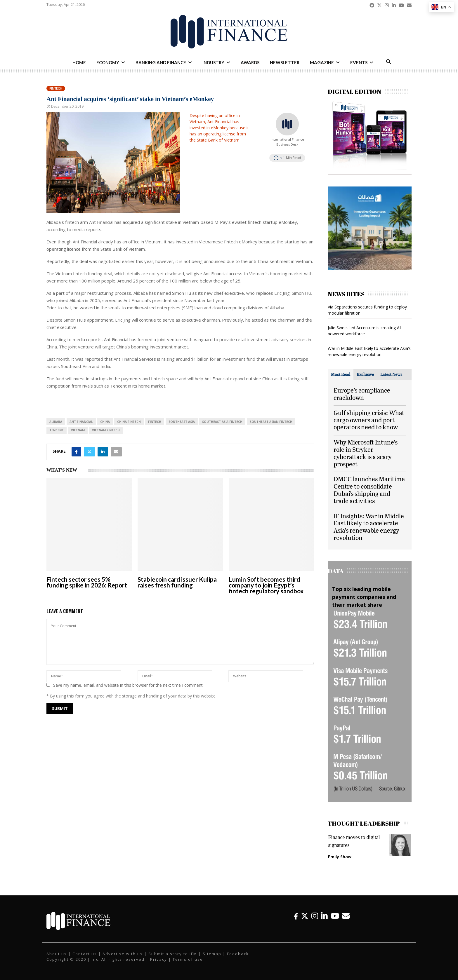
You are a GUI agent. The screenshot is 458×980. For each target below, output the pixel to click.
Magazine (322, 62)
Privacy (159, 959)
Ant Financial (81, 422)
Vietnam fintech (106, 430)
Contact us (85, 954)
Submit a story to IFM (173, 954)
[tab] (341, 374)
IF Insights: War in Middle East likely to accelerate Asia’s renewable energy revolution (369, 527)
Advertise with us (123, 954)
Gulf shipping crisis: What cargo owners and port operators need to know (369, 420)
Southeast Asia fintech (222, 422)
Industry (213, 62)
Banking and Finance (161, 62)
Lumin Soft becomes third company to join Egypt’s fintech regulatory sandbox (266, 585)
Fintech (56, 88)
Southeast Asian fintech (271, 422)
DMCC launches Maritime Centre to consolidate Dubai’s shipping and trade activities (369, 490)
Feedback (238, 954)
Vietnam (78, 430)
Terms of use (188, 959)
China (105, 422)
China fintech (129, 422)
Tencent (57, 430)
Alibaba (56, 422)
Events (359, 62)
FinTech (155, 422)
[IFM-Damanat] (370, 269)
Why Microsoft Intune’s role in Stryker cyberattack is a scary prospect (366, 453)
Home (79, 62)
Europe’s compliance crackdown (362, 394)
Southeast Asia (182, 422)
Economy (108, 62)
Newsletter (285, 62)
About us (57, 954)
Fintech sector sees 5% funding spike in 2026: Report (87, 582)
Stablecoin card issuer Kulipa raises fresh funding (177, 582)
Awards (250, 62)
